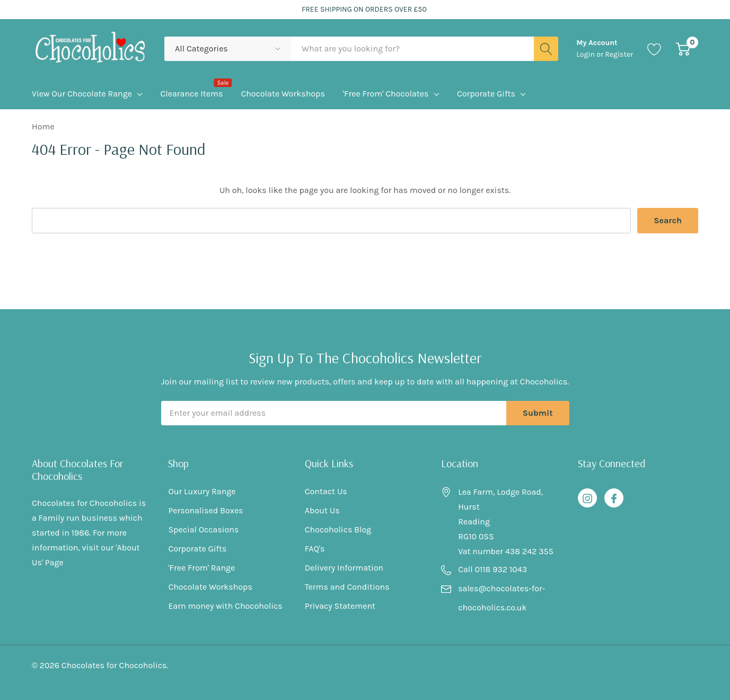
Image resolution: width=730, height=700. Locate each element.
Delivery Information (344, 568)
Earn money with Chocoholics (225, 606)
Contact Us (326, 491)
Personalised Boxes (205, 510)
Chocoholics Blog (338, 530)
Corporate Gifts (486, 94)
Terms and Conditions (347, 587)
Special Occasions (203, 530)
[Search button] (546, 49)
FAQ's (315, 549)
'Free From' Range (201, 568)
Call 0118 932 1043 (492, 569)
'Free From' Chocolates (386, 94)
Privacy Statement (340, 606)
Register (619, 54)
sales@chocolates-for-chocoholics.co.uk (502, 598)
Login (586, 54)
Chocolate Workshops (210, 587)
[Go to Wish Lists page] (654, 49)
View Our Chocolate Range (82, 94)
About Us (322, 510)
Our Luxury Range (202, 491)
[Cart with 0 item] (683, 49)
